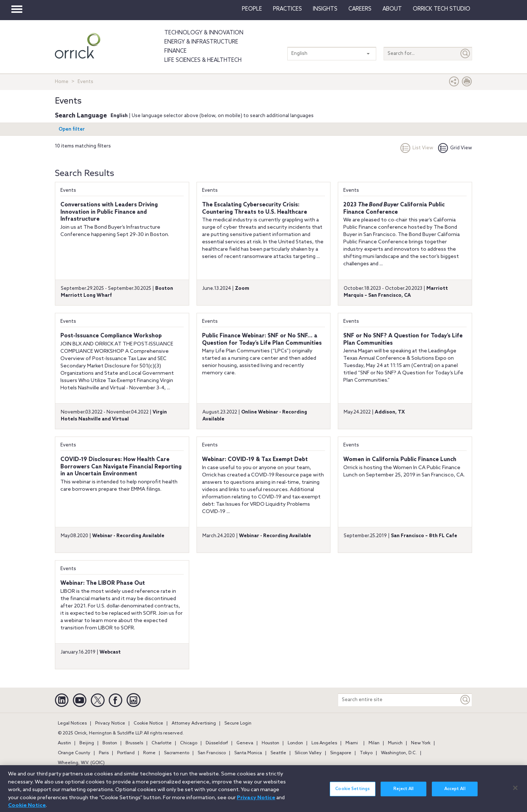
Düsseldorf (217, 743)
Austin (64, 743)
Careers (360, 9)
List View (417, 148)
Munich (395, 743)
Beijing (87, 743)
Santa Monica (248, 753)
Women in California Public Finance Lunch (400, 460)
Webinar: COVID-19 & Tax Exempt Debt (255, 460)
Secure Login (238, 723)
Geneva (245, 743)
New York (421, 743)
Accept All (455, 794)
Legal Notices (72, 723)
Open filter (72, 129)
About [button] (392, 9)
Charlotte (162, 743)
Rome (149, 753)
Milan (374, 743)
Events (68, 190)
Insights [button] (325, 9)
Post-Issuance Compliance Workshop (111, 336)
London (295, 743)
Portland (126, 753)
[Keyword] (466, 700)
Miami (352, 743)
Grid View (455, 148)
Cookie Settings (352, 794)
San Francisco (212, 753)
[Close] (515, 793)
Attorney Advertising (194, 723)
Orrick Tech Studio (442, 9)
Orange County (74, 753)
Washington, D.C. (399, 753)
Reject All (403, 794)
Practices (287, 9)
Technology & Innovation (204, 33)
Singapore (341, 753)
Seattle (278, 753)
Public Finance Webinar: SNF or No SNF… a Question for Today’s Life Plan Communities (262, 340)
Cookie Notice (148, 723)
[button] (454, 83)
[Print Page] (467, 83)
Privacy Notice (110, 723)
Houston (270, 743)
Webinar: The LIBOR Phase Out (103, 583)
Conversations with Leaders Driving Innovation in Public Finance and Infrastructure (109, 212)
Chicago (189, 743)
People (252, 9)
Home (62, 82)
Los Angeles (324, 743)
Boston (110, 743)
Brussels (134, 743)
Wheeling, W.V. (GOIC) (81, 763)
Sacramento (177, 753)
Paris (104, 753)
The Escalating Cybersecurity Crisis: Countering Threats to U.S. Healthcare (255, 209)
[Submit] (466, 54)
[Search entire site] (399, 700)
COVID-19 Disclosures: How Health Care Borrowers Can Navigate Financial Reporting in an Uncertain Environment (121, 467)
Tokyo (366, 753)
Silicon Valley (308, 753)
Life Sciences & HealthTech (203, 60)
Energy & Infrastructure (201, 42)
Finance (175, 51)
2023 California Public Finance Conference (394, 209)
